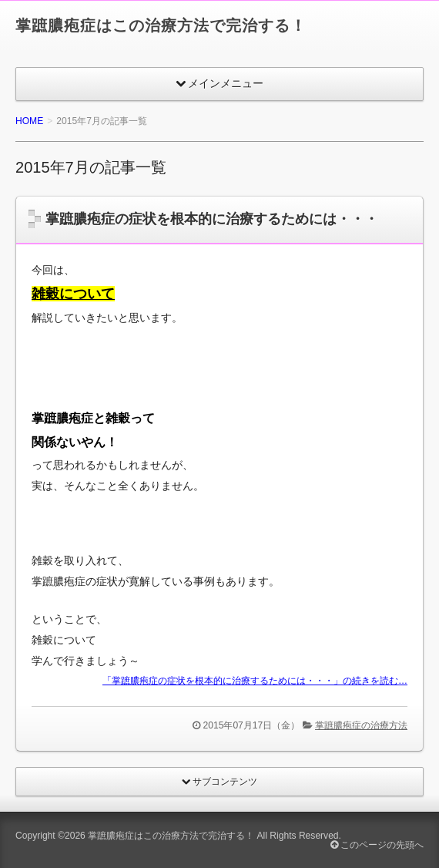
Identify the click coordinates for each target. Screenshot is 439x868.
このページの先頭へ (377, 845)
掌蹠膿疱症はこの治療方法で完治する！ (161, 25)
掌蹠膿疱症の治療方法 (361, 725)
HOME (29, 121)
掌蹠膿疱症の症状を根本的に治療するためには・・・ (212, 219)
